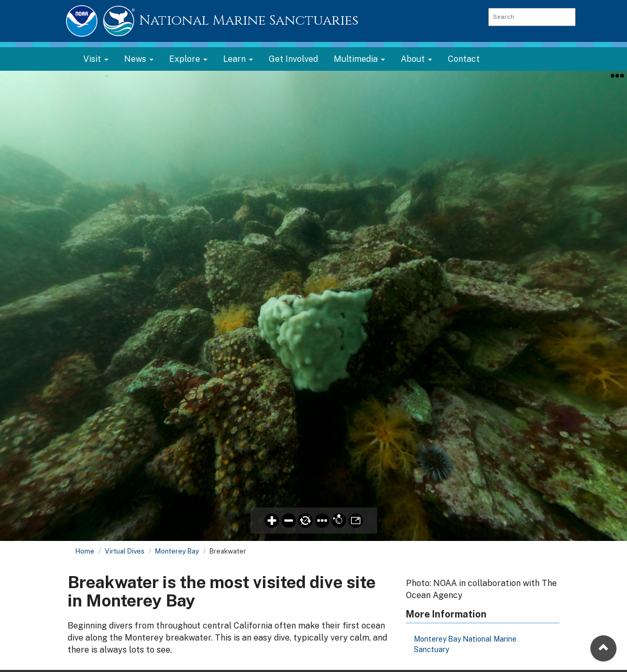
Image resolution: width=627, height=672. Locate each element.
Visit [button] (96, 59)
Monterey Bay (177, 551)
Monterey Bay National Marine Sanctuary (465, 644)
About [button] (416, 59)
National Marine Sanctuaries (249, 21)
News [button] (139, 59)
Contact (464, 59)
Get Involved (293, 59)
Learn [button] (238, 59)
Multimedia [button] (359, 59)
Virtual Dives (125, 551)
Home (85, 551)
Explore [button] (188, 59)
